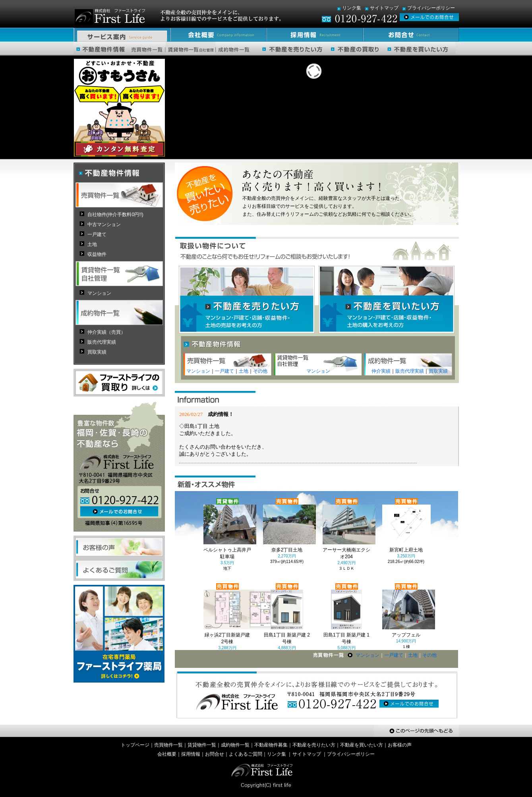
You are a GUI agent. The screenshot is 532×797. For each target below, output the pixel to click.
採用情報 (313, 35)
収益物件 (97, 254)
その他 (260, 371)
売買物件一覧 (168, 745)
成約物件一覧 (235, 745)
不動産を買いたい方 (362, 745)
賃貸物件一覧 (202, 745)
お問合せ (410, 35)
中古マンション (104, 224)
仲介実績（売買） (106, 332)
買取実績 (438, 371)
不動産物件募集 (271, 745)
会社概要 (217, 35)
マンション (198, 371)
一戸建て (224, 371)
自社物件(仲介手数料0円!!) (115, 215)
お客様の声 (400, 745)
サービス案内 (121, 35)
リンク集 (352, 8)
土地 (244, 371)
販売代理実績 (410, 371)
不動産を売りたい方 (314, 745)
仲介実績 (381, 371)
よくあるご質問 (246, 754)
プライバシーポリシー (431, 8)
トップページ (135, 745)
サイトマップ (384, 8)
